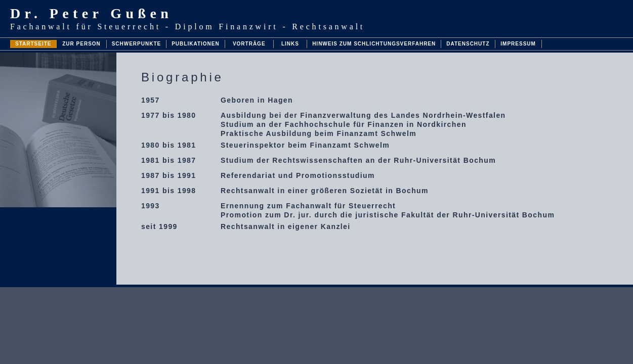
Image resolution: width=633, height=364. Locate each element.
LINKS (290, 44)
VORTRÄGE (249, 44)
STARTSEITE (33, 44)
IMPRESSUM (518, 44)
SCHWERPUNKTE (137, 44)
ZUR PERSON (81, 44)
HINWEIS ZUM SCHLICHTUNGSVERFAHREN (374, 44)
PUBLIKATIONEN (195, 44)
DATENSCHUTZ (468, 44)
